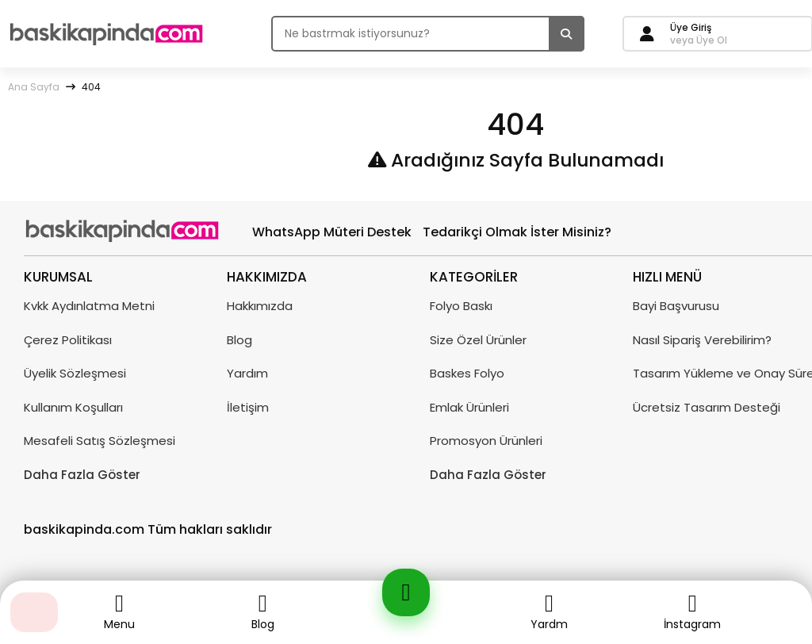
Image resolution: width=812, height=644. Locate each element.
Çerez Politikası (68, 340)
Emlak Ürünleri (469, 407)
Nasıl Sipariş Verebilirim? (702, 340)
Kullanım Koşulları (73, 407)
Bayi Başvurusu (676, 306)
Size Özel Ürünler (478, 340)
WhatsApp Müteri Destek (332, 232)
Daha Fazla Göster (82, 475)
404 (91, 87)
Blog (239, 340)
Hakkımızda (260, 306)
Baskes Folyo (467, 373)
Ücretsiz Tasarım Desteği (707, 407)
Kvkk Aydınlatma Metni (89, 306)
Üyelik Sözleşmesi (75, 373)
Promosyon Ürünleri (486, 441)
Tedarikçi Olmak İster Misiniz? (517, 232)
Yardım (247, 373)
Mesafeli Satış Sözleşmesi (100, 441)
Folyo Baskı (461, 306)
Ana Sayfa (34, 87)
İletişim (248, 407)
